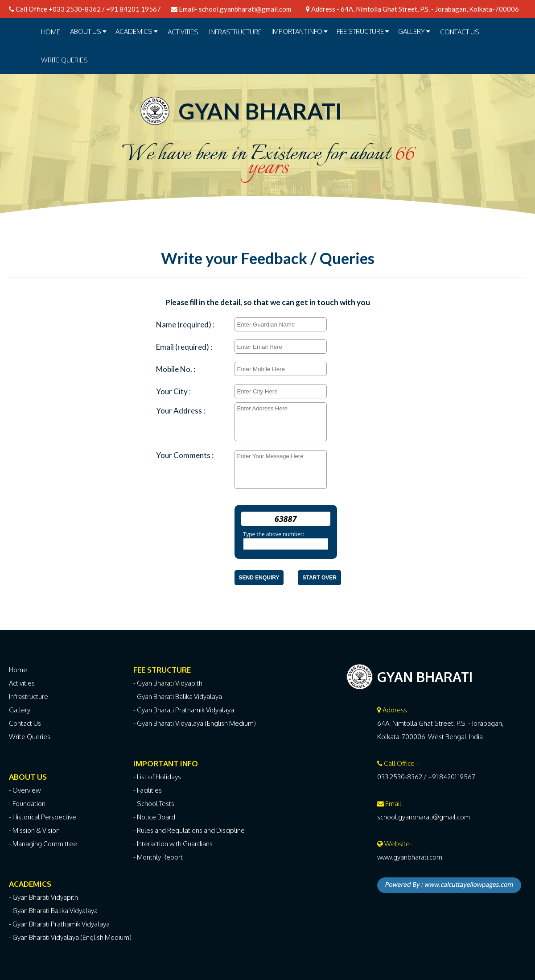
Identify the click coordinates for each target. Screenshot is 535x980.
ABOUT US (88, 31)
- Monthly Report (158, 857)
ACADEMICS (137, 31)
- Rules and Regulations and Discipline (189, 830)
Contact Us (460, 32)
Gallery (20, 710)
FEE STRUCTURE (363, 31)
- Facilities (148, 790)
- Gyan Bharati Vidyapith (43, 897)
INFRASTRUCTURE (235, 32)
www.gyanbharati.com (410, 857)
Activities (22, 683)
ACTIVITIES (183, 32)
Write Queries (64, 60)
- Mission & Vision (34, 830)
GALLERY (414, 31)
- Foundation (27, 804)
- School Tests (154, 804)
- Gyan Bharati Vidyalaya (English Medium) (70, 937)
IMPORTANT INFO (300, 31)
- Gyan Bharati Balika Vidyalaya (53, 911)
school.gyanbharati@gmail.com (245, 9)
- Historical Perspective (43, 817)
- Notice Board (154, 817)
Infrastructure (29, 697)
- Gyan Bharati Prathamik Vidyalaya (59, 924)
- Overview (25, 790)
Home (51, 32)
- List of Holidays (157, 777)
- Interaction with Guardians (173, 844)
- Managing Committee (43, 844)
